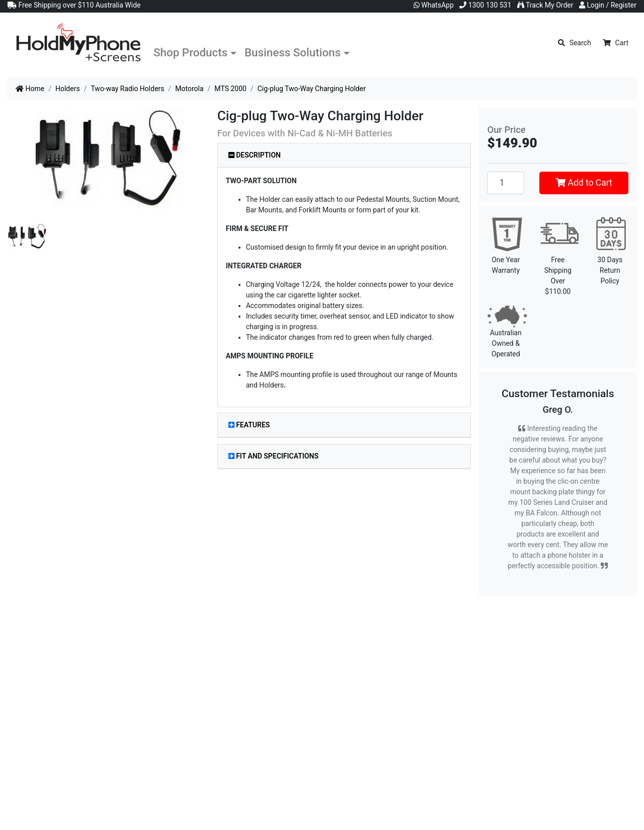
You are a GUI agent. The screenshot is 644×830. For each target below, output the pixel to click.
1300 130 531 (485, 5)
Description (255, 155)
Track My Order (545, 5)
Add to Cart (584, 183)
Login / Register (608, 5)
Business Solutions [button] (293, 52)
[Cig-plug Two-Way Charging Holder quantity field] (506, 183)
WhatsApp (434, 5)
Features (249, 425)
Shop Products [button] (190, 52)
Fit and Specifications (273, 456)
